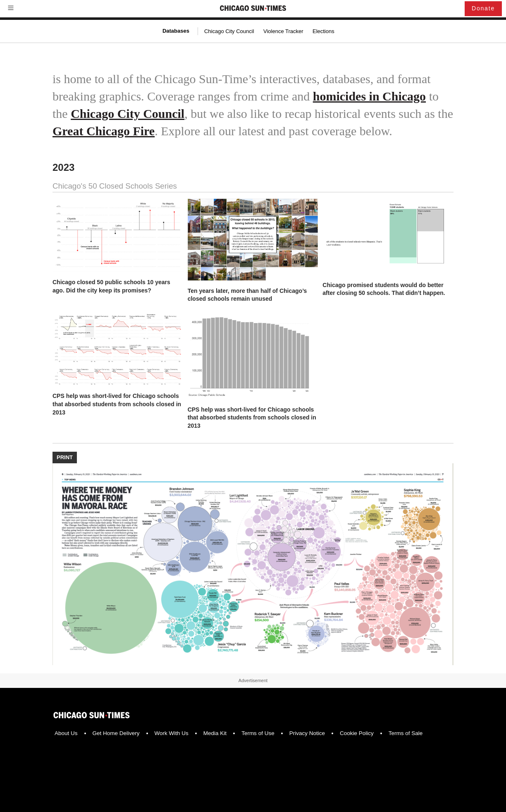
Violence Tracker (283, 31)
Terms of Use (258, 733)
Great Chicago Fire (104, 131)
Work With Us (172, 733)
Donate (483, 8)
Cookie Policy (357, 733)
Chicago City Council (229, 31)
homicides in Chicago (369, 96)
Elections (323, 31)
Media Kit (215, 733)
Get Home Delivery (116, 733)
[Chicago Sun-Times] (253, 9)
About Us (66, 733)
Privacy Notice (307, 733)
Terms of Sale (406, 733)
